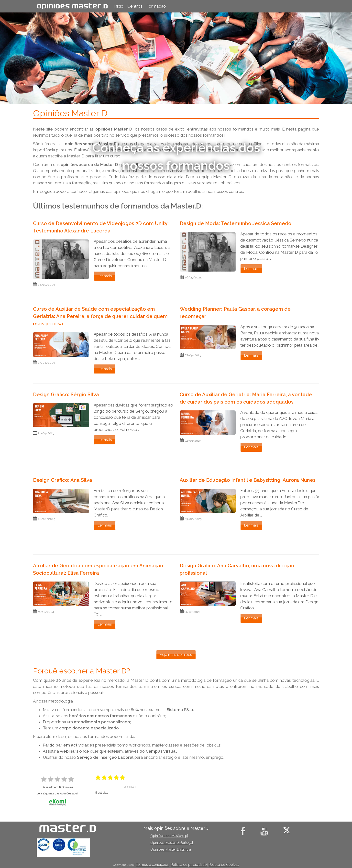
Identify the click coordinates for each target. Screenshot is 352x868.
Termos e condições (152, 865)
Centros (135, 6)
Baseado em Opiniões (57, 787)
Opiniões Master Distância (171, 849)
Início (119, 6)
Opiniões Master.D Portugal (172, 843)
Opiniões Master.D (72, 6)
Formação (156, 6)
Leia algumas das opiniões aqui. (57, 793)
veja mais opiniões (176, 655)
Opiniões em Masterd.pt (169, 836)
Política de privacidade (189, 865)
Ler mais (105, 276)
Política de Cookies (224, 865)
